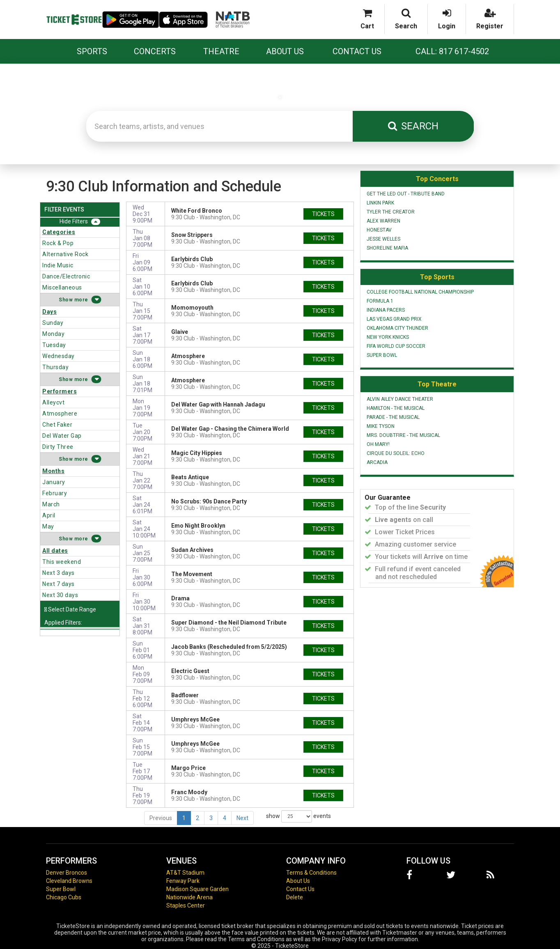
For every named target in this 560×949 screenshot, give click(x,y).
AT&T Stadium (185, 873)
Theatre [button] (221, 51)
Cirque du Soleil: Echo (396, 453)
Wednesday (59, 356)
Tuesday (54, 345)
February (55, 493)
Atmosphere (60, 414)
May (48, 526)
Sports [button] (92, 51)
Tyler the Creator (391, 212)
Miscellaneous (62, 287)
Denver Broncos (67, 873)
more (81, 300)
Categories (59, 232)
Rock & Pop (58, 243)
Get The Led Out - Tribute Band (406, 194)
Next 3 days (59, 573)
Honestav (379, 230)
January (54, 482)
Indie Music (58, 265)
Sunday (53, 323)
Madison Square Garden (197, 889)
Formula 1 (380, 301)
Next (242, 818)
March (51, 504)
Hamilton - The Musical (396, 408)
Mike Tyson (381, 426)
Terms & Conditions (311, 873)
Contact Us (357, 51)
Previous (161, 818)
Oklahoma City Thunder (397, 328)
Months (53, 471)
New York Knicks (388, 337)
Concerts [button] (155, 51)
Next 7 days (59, 584)
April (49, 515)
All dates (55, 551)
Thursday (55, 367)
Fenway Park (183, 881)
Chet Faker (57, 425)
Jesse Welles (383, 239)
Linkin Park (380, 203)
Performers (60, 391)
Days (49, 312)
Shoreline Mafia (387, 248)
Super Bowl (382, 355)
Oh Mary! (378, 444)
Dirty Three (58, 447)
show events (298, 816)
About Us (285, 51)
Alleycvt (53, 402)
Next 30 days (60, 595)
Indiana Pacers (386, 310)
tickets (323, 214)
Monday (53, 334)
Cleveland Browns (69, 881)
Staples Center (186, 905)
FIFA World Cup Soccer (396, 346)
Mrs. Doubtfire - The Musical (403, 435)
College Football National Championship (420, 292)
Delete (295, 897)
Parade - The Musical (393, 417)
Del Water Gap (62, 436)
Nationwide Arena (189, 897)
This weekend (62, 562)
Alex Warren (383, 221)
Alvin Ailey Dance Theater (400, 399)
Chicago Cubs (64, 897)
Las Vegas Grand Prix (394, 319)
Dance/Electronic (66, 276)
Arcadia (377, 462)
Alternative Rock (65, 254)
